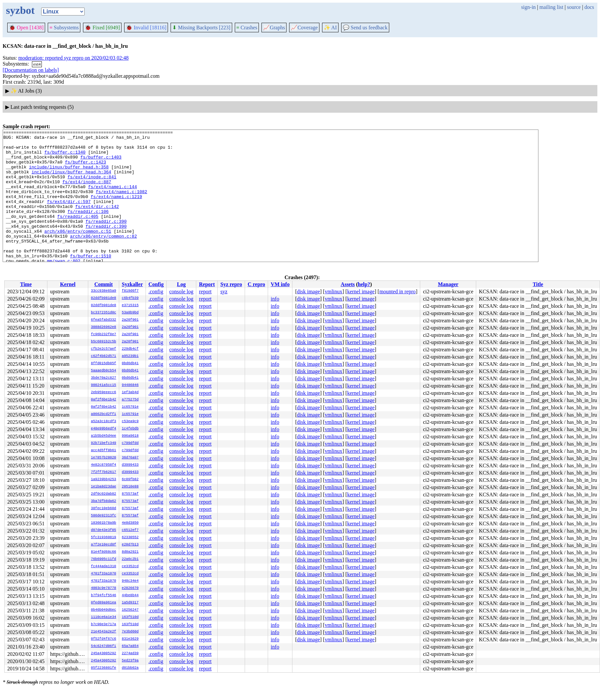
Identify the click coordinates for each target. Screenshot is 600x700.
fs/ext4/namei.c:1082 (122, 204)
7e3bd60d (130, 632)
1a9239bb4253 (104, 480)
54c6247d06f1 (104, 646)
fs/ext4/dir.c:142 (97, 222)
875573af (130, 494)
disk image (309, 292)
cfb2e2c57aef (104, 349)
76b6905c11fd (104, 559)
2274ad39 (130, 654)
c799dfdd (130, 443)
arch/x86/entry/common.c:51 (78, 252)
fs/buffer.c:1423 (85, 169)
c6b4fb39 (130, 298)
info (275, 299)
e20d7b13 (130, 545)
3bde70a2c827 (104, 378)
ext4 (37, 64)
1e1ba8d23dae (104, 487)
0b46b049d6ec (104, 610)
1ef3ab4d (130, 393)
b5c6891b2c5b (104, 342)
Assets (348, 284)
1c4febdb (130, 429)
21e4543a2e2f (104, 632)
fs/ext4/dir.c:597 (69, 216)
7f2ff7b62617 (104, 472)
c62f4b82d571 (104, 356)
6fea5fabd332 (104, 320)
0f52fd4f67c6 (104, 639)
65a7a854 (130, 646)
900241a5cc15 (104, 385)
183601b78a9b (104, 523)
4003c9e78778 (104, 588)
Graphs (274, 28)
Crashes (247, 28)
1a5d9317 (130, 603)
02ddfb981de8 (104, 298)
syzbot (20, 10)
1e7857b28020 (104, 458)
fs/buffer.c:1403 (101, 163)
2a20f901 (130, 320)
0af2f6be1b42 (104, 400)
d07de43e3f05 (104, 530)
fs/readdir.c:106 (88, 228)
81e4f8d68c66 (104, 552)
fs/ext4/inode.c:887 (87, 192)
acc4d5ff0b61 (104, 451)
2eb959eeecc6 (104, 393)
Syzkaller (132, 284)
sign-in (528, 7)
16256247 (130, 610)
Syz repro (231, 284)
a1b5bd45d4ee (104, 436)
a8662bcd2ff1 (104, 414)
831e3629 (130, 639)
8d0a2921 (130, 552)
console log (181, 292)
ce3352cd (130, 567)
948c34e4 (130, 581)
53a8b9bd (130, 313)
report (205, 292)
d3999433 (130, 465)
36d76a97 (130, 458)
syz (224, 292)
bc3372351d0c (104, 313)
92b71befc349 (104, 443)
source (574, 7)
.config (156, 292)
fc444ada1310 (104, 567)
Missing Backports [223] (201, 28)
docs (589, 7)
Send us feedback (365, 28)
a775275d (130, 400)
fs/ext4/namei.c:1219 (116, 210)
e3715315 (130, 306)
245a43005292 (104, 654)
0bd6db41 (130, 364)
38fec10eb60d (104, 509)
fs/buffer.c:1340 (65, 157)
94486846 (130, 385)
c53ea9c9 (130, 422)
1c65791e (130, 407)
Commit (103, 284)
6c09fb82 (130, 480)
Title (538, 284)
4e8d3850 (130, 523)
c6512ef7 (130, 530)
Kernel (68, 284)
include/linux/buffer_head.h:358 (69, 175)
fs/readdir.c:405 (78, 234)
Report (207, 284)
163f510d (130, 617)
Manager (448, 284)
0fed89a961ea (104, 603)
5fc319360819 (104, 538)
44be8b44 (130, 596)
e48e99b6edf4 (104, 429)
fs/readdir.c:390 (106, 240)
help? (364, 284)
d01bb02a (130, 668)
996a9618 (130, 436)
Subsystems (64, 28)
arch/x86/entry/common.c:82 (104, 258)
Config (156, 284)
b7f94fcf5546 (104, 596)
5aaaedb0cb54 (104, 371)
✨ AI (330, 28)
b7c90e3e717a (104, 625)
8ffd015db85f (104, 364)
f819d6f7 (130, 291)
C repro (256, 284)
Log (181, 284)
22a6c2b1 (130, 559)
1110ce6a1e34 (104, 617)
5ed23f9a (130, 661)
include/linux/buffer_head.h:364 (71, 181)
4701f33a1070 (104, 574)
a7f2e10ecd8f (104, 545)
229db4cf (130, 349)
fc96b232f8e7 (104, 335)
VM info (280, 284)
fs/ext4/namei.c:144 (112, 198)
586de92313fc (104, 516)
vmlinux (333, 292)
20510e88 (130, 487)
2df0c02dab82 (104, 494)
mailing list (551, 7)
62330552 (130, 538)
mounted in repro (397, 292)
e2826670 (130, 588)
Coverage (304, 28)
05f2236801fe (104, 668)
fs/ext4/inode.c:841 (92, 187)
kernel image (361, 292)
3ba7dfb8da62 (104, 501)
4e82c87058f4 (104, 465)
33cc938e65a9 (104, 291)
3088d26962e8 (104, 327)
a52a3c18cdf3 (104, 422)
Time (26, 284)
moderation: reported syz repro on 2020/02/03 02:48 (74, 58)
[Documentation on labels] (31, 70)
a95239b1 (130, 356)
